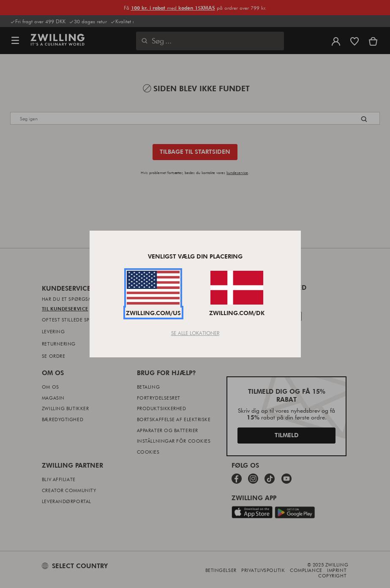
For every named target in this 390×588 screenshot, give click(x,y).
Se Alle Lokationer (195, 333)
